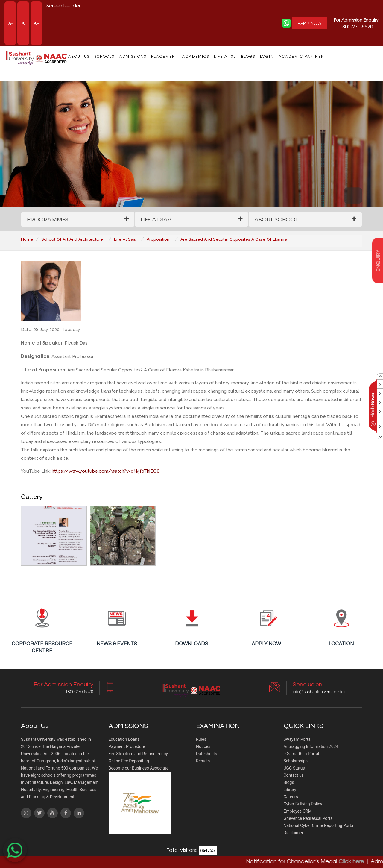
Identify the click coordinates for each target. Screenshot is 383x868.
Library (290, 790)
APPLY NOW (309, 23)
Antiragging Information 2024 (311, 747)
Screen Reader (64, 6)
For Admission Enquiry (356, 20)
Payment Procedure (127, 747)
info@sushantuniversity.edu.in (320, 692)
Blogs (248, 56)
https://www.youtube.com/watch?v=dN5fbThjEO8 (106, 471)
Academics (196, 56)
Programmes (48, 219)
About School (277, 219)
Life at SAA (157, 219)
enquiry (378, 261)
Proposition (160, 239)
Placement (164, 56)
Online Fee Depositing (129, 761)
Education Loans (124, 740)
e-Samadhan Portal (301, 754)
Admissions (133, 56)
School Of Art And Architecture (73, 239)
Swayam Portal (298, 740)
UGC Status (294, 769)
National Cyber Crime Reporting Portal (319, 826)
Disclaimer (294, 833)
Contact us (294, 776)
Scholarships (296, 761)
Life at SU (225, 56)
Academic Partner (301, 56)
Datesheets (206, 754)
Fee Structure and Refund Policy (138, 754)
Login (267, 56)
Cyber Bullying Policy (303, 805)
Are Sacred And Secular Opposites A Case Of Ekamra (236, 239)
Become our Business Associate (139, 769)
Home (27, 239)
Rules (201, 740)
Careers (291, 797)
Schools (104, 56)
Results (203, 761)
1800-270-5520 (356, 23)
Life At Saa (126, 239)
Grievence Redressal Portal (309, 819)
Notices (203, 747)
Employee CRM (298, 812)
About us (79, 56)
